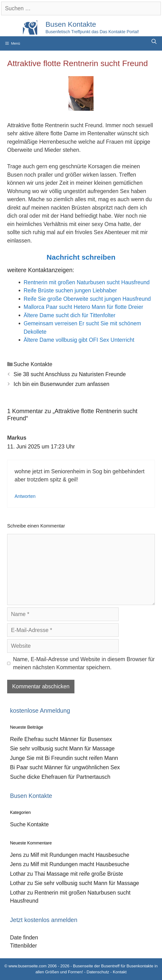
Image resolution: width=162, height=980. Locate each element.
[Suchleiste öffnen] (154, 41)
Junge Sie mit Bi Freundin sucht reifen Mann (64, 758)
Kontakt (120, 972)
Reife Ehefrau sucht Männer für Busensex (61, 739)
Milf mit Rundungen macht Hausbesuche (80, 855)
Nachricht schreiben (81, 257)
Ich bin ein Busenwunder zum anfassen (61, 384)
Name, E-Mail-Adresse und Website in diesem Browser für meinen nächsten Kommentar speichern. (84, 663)
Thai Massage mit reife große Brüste (79, 874)
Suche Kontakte (33, 364)
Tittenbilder (24, 946)
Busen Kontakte (71, 24)
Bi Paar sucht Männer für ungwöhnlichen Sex (65, 767)
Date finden (24, 938)
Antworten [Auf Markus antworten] (25, 496)
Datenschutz (98, 972)
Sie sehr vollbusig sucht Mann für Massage (62, 748)
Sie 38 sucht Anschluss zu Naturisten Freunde (70, 374)
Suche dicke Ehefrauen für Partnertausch (60, 777)
